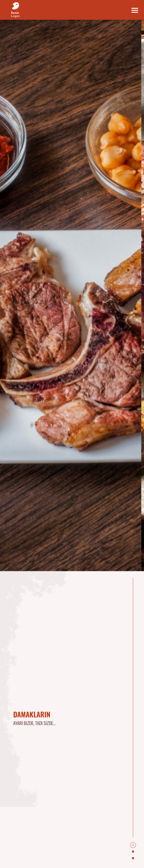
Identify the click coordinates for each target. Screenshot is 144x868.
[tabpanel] (58, 720)
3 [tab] (134, 859)
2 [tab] (134, 853)
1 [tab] (134, 846)
